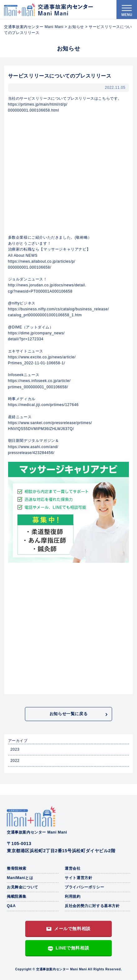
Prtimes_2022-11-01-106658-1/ (37, 363)
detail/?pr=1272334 (26, 339)
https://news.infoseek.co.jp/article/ (39, 381)
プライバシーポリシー (84, 887)
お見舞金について (23, 887)
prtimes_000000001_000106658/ (38, 387)
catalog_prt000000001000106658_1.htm (45, 315)
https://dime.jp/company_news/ (36, 333)
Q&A (11, 906)
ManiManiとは (20, 878)
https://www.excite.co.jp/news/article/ (42, 357)
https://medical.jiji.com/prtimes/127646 (43, 405)
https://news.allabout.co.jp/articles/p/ (42, 261)
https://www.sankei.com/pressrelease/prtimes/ (50, 423)
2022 (15, 761)
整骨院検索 (17, 868)
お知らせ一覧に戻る (68, 714)
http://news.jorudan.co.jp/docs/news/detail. (47, 285)
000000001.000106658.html (34, 110)
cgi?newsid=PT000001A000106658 (40, 291)
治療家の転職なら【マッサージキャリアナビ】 (49, 249)
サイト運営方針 (78, 878)
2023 (15, 749)
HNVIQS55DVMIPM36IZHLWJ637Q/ (41, 429)
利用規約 (73, 896)
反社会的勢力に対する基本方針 (92, 906)
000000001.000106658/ (30, 267)
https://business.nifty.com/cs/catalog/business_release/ (59, 309)
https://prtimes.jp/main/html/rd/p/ (38, 104)
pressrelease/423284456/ (31, 453)
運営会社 (73, 868)
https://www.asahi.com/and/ (33, 447)
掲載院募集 (17, 896)
